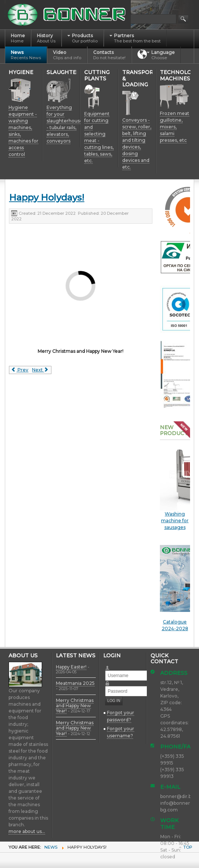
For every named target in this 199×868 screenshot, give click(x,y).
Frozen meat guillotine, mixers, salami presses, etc (175, 127)
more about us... (27, 831)
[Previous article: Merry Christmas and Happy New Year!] (20, 370)
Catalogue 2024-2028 (175, 588)
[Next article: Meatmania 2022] (41, 370)
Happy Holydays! (47, 197)
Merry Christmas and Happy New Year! (75, 706)
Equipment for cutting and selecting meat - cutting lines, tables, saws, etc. (99, 137)
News (51, 847)
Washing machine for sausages (175, 521)
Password (110, 681)
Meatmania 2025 (75, 683)
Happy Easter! (71, 667)
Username (110, 665)
